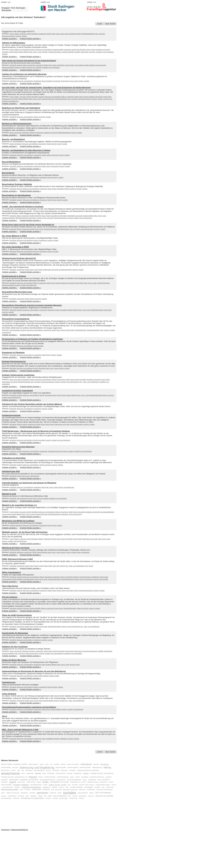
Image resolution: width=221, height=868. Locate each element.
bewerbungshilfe (58, 50)
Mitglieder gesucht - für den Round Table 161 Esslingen (25, 532)
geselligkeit (50, 739)
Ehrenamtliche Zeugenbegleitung (16, 319)
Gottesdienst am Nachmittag (14, 458)
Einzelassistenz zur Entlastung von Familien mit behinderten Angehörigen (32, 339)
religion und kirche (39, 117)
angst (11, 330)
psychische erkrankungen (104, 790)
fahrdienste (51, 310)
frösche (36, 566)
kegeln (39, 782)
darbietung (20, 552)
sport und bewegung (86, 218)
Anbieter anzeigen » (10, 39)
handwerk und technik (103, 50)
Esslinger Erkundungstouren (14, 362)
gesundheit (60, 189)
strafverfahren (6, 332)
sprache (4, 796)
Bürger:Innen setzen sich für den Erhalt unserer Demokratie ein (28, 225)
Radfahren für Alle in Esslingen (15, 647)
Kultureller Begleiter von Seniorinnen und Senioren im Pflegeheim (29, 483)
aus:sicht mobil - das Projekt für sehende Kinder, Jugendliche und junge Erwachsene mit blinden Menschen (46, 88)
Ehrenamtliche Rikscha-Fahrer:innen (17, 292)
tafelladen (33, 796)
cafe (19, 770)
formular (70, 773)
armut (47, 764)
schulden (32, 793)
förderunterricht (61, 773)
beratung (20, 65)
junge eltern (70, 591)
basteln (12, 144)
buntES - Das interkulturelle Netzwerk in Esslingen (23, 207)
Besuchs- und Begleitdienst (13, 139)
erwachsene (43, 34)
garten (72, 777)
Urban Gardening (9, 694)
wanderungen (64, 798)
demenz (36, 240)
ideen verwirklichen (59, 65)
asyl (21, 50)
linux (69, 785)
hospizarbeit (55, 166)
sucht (27, 796)
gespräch (56, 739)
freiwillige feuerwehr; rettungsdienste (102, 773)
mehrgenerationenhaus (86, 591)
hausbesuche (61, 780)
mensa (114, 785)
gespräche (5, 780)
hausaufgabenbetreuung (47, 780)
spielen (57, 676)
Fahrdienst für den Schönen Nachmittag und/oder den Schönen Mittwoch (32, 404)
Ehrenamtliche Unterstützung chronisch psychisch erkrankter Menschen (32, 305)
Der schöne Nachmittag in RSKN (15, 247)
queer (3, 793)
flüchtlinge (83, 50)
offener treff (110, 787)
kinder (16, 52)
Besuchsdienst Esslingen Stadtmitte (17, 184)
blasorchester (5, 770)
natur (58, 566)
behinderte (35, 34)
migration (45, 52)
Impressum (5, 830)
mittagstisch (64, 739)
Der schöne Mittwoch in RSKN (14, 236)
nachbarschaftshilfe (68, 52)
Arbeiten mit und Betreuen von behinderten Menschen (24, 74)
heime (54, 200)
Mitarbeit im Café (9, 494)
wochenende (73, 798)
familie (49, 34)
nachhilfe (77, 52)
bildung (25, 65)
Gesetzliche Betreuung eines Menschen (18, 447)
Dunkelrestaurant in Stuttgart (14, 276)
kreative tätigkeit (23, 52)
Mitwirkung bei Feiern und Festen (16, 548)
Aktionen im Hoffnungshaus (14, 43)
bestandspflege (6, 767)
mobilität (100, 651)
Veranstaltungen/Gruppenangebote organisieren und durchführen (29, 707)
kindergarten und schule (10, 99)
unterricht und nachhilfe (34, 68)
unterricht (91, 796)
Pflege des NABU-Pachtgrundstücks (17, 615)
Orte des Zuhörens (10, 597)
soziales (24, 36)
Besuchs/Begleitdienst (11, 162)
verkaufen (16, 798)
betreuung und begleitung (44, 50)
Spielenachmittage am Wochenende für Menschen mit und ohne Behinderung (34, 671)
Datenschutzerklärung (20, 830)
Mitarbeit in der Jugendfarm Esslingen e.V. (19, 505)
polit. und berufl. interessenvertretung (80, 99)
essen (44, 739)
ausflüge (12, 525)
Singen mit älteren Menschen (14, 660)
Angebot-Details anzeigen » (30, 39)
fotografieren (78, 773)
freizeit (93, 50)
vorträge (55, 798)
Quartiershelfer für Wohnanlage (15, 633)
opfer (102, 330)
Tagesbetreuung (9, 682)
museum (61, 787)
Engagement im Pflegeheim (13, 353)
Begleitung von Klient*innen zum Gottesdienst (21, 108)
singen (59, 144)
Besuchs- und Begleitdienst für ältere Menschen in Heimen (26, 150)
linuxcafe (75, 785)
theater (79, 552)
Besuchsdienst (8, 173)
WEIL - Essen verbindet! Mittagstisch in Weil (20, 730)
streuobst (21, 796)
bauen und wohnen (16, 133)
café (18, 498)
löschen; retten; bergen (86, 785)
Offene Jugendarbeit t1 (11, 572)
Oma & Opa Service (10, 586)
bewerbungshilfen (35, 608)
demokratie (31, 65)
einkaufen (72, 770)
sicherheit (53, 793)
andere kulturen (15, 50)
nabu (54, 566)
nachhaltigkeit (108, 651)
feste (78, 50)
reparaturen (65, 514)
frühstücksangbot (50, 777)
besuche (33, 50)
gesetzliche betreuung (55, 451)
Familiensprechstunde (11, 415)
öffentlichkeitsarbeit (88, 34)
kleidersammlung (93, 782)
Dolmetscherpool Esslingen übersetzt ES (19, 258)
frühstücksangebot (63, 777)
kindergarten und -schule (78, 782)
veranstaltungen (13, 101)
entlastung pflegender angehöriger (88, 770)
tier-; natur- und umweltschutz (89, 382)
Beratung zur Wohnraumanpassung (17, 124)
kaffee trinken (31, 782)
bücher (13, 770)
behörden (20, 608)
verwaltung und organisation (105, 52)
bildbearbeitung (97, 767)
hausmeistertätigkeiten (107, 512)
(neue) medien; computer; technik (20, 34)
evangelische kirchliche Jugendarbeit (17, 391)
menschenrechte (101, 65)
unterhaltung (85, 552)
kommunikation (79, 65)
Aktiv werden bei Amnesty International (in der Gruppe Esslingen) (29, 61)
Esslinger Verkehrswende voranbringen (18, 375)
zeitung (81, 798)
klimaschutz (93, 651)
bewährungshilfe (61, 767)
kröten (50, 566)
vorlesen (5, 54)
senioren (18, 36)
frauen (53, 34)
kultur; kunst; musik (62, 34)
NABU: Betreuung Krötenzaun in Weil (17, 559)
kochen (111, 782)
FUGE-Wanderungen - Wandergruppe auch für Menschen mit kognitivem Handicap (36, 431)
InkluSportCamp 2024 (11, 471)
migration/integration (75, 34)
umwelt (91, 566)
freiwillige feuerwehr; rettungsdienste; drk (14, 777)
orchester (28, 790)
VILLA (5, 716)
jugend (11, 52)
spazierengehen (83, 793)
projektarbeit (62, 723)
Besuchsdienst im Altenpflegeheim (16, 195)
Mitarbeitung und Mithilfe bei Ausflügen (18, 521)
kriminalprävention (80, 330)
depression (64, 770)
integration (5, 52)
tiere (87, 566)
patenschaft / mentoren (88, 52)
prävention (82, 790)
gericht (63, 330)
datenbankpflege (39, 770)
